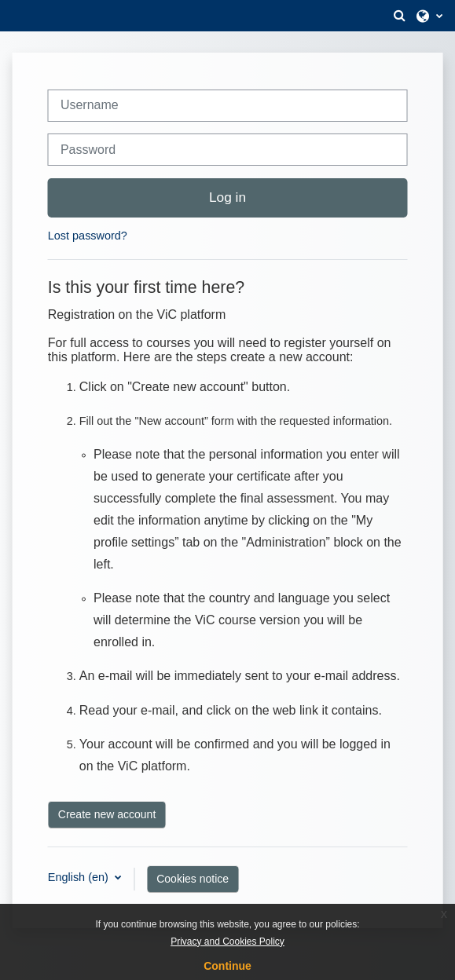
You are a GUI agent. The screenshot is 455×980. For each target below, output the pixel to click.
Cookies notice (193, 879)
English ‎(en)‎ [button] (80, 877)
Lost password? (88, 236)
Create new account (107, 814)
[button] (399, 16)
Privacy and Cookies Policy (228, 942)
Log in (228, 197)
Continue (228, 966)
